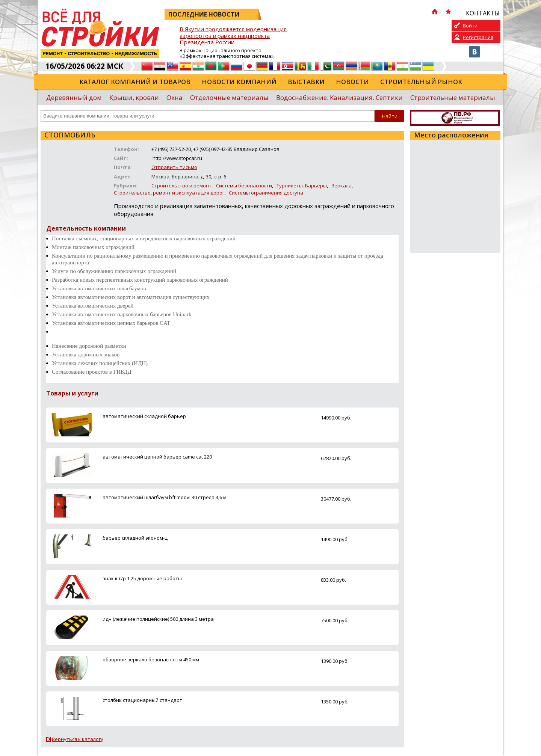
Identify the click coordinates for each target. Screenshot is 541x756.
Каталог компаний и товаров (135, 82)
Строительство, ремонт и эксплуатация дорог (169, 193)
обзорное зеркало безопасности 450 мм (151, 659)
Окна (175, 97)
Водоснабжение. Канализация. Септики (339, 97)
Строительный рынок (421, 82)
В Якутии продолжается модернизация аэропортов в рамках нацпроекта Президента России (233, 36)
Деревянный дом (74, 97)
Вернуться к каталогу (78, 739)
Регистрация (478, 37)
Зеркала (342, 186)
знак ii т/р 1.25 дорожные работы (142, 578)
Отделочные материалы (229, 97)
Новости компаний (239, 82)
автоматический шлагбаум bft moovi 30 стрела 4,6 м (165, 497)
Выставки (306, 82)
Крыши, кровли (134, 97)
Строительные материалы (453, 97)
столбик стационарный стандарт (142, 700)
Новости (352, 82)
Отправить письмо (174, 167)
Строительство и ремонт (181, 186)
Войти (470, 26)
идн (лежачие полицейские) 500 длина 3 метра (158, 619)
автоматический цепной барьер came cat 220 (157, 457)
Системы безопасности (244, 186)
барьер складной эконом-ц (135, 538)
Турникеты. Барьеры (302, 186)
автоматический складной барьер (144, 416)
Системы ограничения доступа (266, 193)
